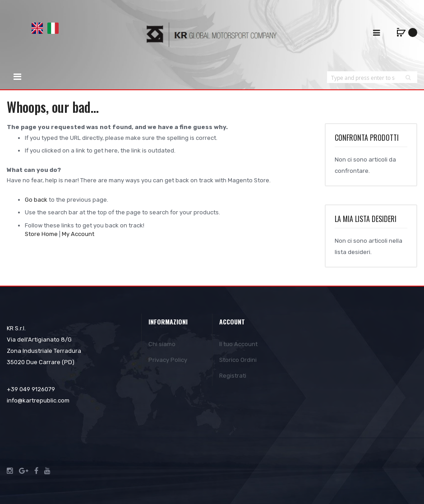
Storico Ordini (238, 360)
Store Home (41, 234)
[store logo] (212, 35)
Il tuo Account (238, 344)
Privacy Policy (168, 360)
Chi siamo (162, 344)
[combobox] (363, 77)
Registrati (233, 376)
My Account (78, 234)
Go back (36, 200)
